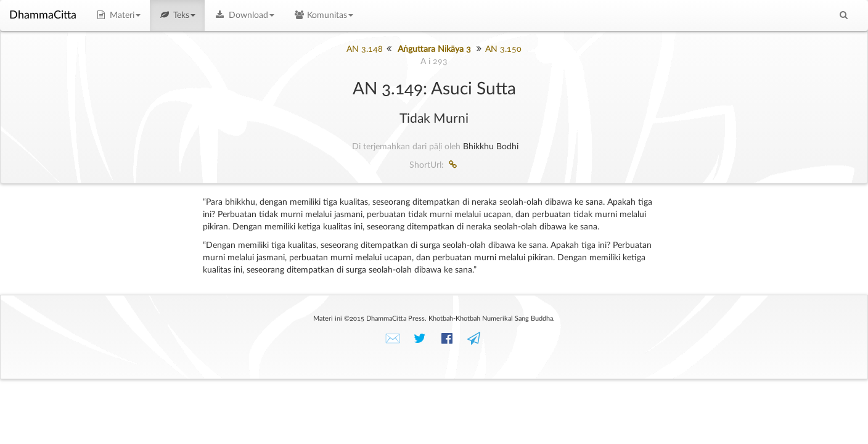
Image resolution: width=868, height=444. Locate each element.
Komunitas (323, 15)
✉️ (393, 339)
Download (244, 15)
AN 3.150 (503, 49)
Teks (178, 15)
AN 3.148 (365, 49)
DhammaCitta (43, 15)
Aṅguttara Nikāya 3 (434, 49)
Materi (118, 15)
